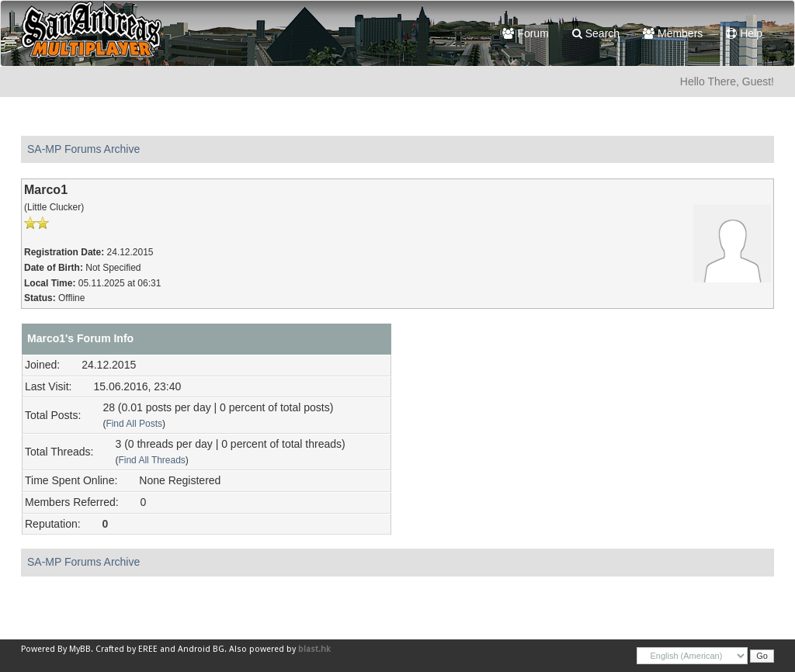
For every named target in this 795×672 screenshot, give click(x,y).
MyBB (80, 649)
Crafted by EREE (127, 649)
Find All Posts (134, 424)
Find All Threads (151, 460)
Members (673, 33)
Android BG (201, 649)
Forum (525, 33)
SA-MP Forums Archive (83, 149)
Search (596, 33)
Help (744, 33)
